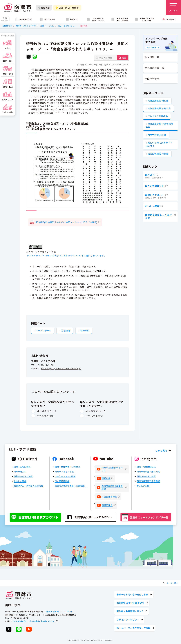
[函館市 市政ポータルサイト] (18, 8)
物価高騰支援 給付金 (158, 101)
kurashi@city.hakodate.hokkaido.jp (61, 368)
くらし (51, 26)
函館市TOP (7, 26)
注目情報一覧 (152, 57)
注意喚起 (66, 330)
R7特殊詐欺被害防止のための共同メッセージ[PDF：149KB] (66, 222)
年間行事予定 (152, 79)
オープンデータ (44, 330)
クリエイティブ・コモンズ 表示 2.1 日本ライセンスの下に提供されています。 (67, 255)
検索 (124, 58)
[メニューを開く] (173, 8)
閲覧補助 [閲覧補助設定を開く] (44, 8)
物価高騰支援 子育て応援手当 (159, 126)
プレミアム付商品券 (158, 116)
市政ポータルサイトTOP (26, 26)
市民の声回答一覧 (154, 68)
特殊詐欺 (85, 330)
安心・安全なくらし (66, 26)
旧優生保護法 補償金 (158, 154)
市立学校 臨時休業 (157, 135)
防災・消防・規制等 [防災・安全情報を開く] (67, 8)
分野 (42, 26)
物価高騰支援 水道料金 (159, 108)
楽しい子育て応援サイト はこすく (159, 144)
